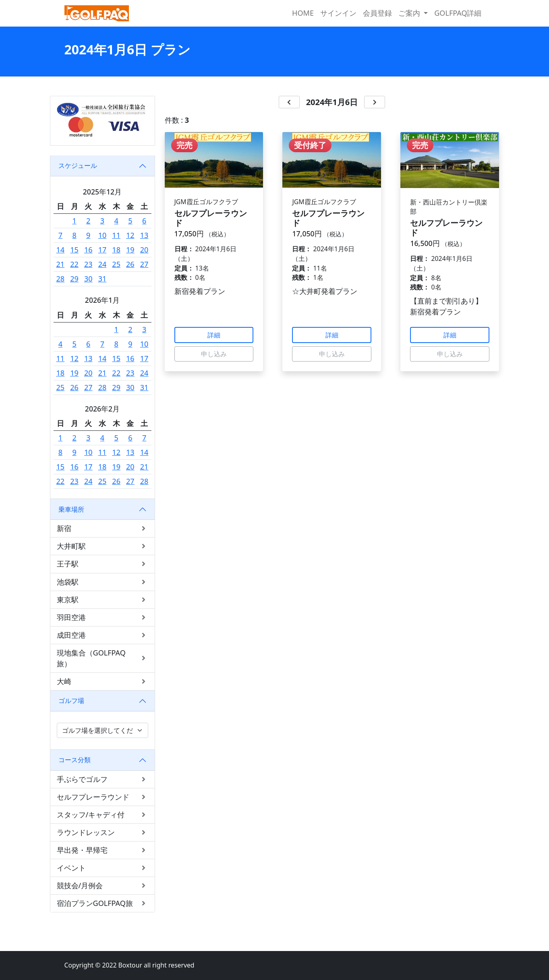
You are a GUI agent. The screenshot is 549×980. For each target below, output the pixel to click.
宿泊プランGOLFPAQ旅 (103, 903)
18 (116, 250)
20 (144, 250)
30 (88, 279)
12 (130, 235)
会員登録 (377, 13)
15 (74, 250)
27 (144, 264)
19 (130, 250)
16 (88, 250)
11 (116, 235)
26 (130, 264)
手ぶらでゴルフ (103, 779)
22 (74, 264)
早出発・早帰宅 (103, 850)
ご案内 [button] (410, 13)
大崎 (103, 681)
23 (88, 264)
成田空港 (103, 635)
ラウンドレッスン (103, 832)
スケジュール (78, 165)
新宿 (103, 528)
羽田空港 (103, 617)
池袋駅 (103, 582)
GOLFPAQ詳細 (458, 13)
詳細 (214, 335)
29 (74, 279)
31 (103, 279)
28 (61, 279)
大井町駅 (103, 546)
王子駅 (103, 564)
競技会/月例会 (103, 886)
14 (61, 250)
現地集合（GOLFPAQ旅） (103, 658)
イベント (103, 868)
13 (144, 235)
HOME (303, 13)
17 (103, 250)
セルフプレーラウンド (103, 797)
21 (61, 264)
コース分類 (75, 760)
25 (116, 264)
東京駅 (103, 600)
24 (103, 264)
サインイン (338, 13)
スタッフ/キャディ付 (103, 815)
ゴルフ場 (71, 701)
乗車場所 (71, 509)
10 (103, 235)
